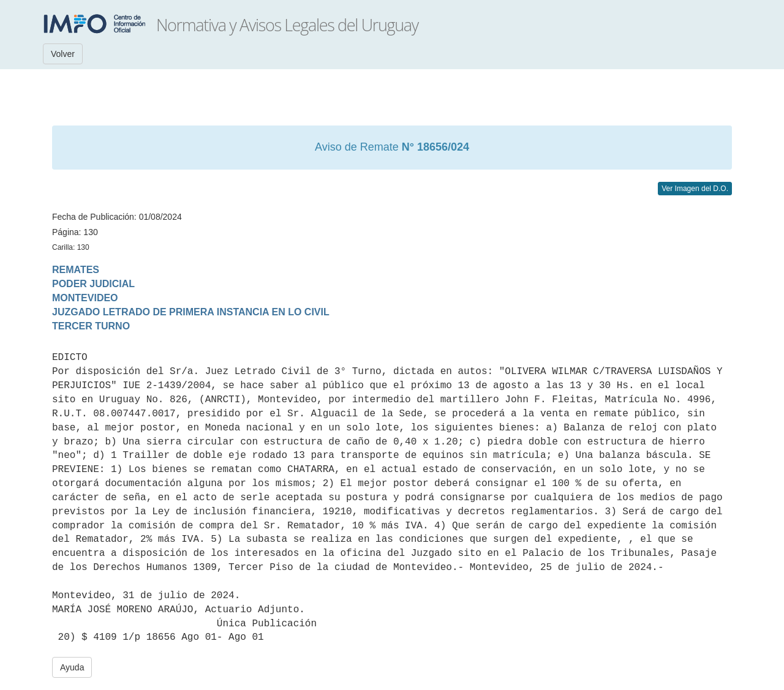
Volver (63, 54)
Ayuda (72, 667)
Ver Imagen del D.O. (695, 189)
